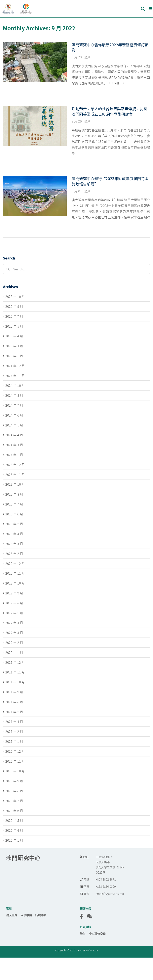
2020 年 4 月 (14, 830)
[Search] (8, 269)
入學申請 (26, 915)
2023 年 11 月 (15, 475)
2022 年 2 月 (14, 642)
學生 (83, 933)
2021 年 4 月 (14, 721)
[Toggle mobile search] (143, 9)
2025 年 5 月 (14, 326)
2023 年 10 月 (15, 484)
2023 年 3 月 (14, 544)
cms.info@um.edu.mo (110, 894)
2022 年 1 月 (14, 652)
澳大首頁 (12, 915)
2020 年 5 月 (14, 820)
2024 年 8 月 (14, 395)
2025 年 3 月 (14, 346)
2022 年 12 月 (15, 563)
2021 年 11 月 (15, 672)
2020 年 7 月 (14, 801)
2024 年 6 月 (14, 415)
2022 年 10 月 (15, 583)
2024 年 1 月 (14, 455)
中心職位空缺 (97, 933)
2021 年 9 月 (14, 692)
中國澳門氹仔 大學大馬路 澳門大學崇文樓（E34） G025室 (111, 865)
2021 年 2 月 (14, 731)
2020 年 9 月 (14, 781)
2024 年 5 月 (14, 425)
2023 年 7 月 (14, 504)
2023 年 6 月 (14, 514)
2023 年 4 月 (14, 534)
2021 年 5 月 (14, 712)
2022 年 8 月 (14, 603)
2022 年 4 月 (14, 623)
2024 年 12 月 (15, 366)
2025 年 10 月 (15, 296)
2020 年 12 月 (15, 751)
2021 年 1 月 (14, 741)
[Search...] (76, 269)
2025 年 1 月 (14, 356)
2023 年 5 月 (14, 524)
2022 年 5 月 (14, 613)
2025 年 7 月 (14, 316)
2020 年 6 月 (14, 811)
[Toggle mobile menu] (151, 9)
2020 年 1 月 (14, 840)
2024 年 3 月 (14, 445)
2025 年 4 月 (14, 336)
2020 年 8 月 (14, 791)
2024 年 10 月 (15, 385)
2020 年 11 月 (15, 761)
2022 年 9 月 (14, 593)
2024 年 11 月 (15, 376)
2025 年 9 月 (14, 306)
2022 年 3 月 (14, 633)
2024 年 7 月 (14, 405)
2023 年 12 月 (15, 465)
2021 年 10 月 (15, 682)
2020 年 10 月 (15, 771)
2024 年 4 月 (14, 435)
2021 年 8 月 (14, 702)
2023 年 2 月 (14, 554)
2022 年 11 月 (15, 573)
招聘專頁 (41, 915)
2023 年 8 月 (14, 494)
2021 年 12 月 (15, 662)
